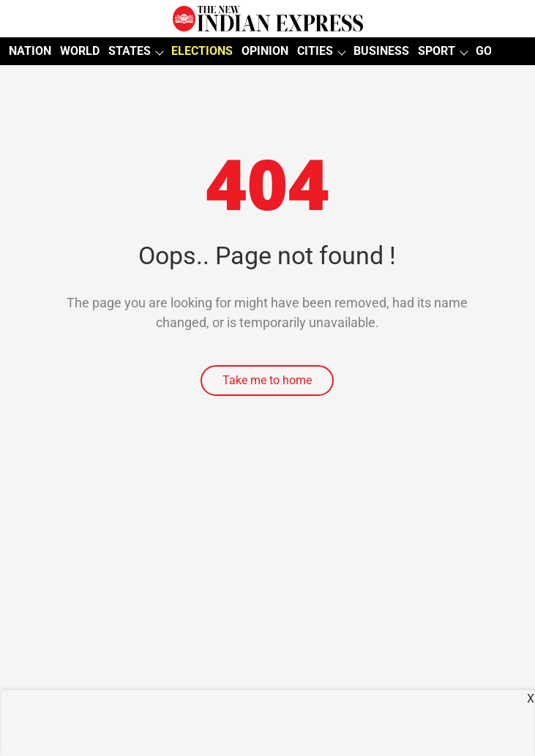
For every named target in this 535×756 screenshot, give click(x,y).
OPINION (265, 51)
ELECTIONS (202, 51)
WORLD (80, 51)
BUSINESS (381, 51)
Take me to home (267, 380)
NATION (30, 51)
